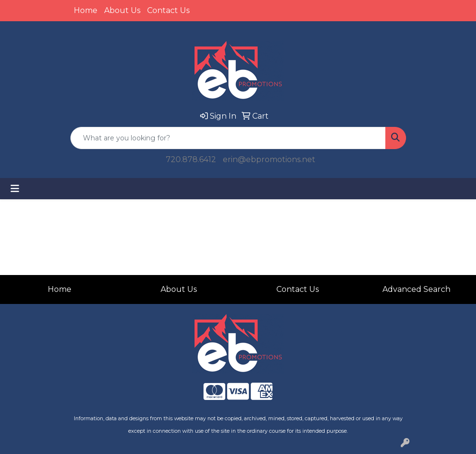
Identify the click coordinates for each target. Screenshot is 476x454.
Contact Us (168, 10)
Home (86, 10)
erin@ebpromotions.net (269, 159)
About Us (122, 10)
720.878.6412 (191, 159)
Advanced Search (416, 289)
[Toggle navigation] (15, 189)
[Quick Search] (228, 138)
